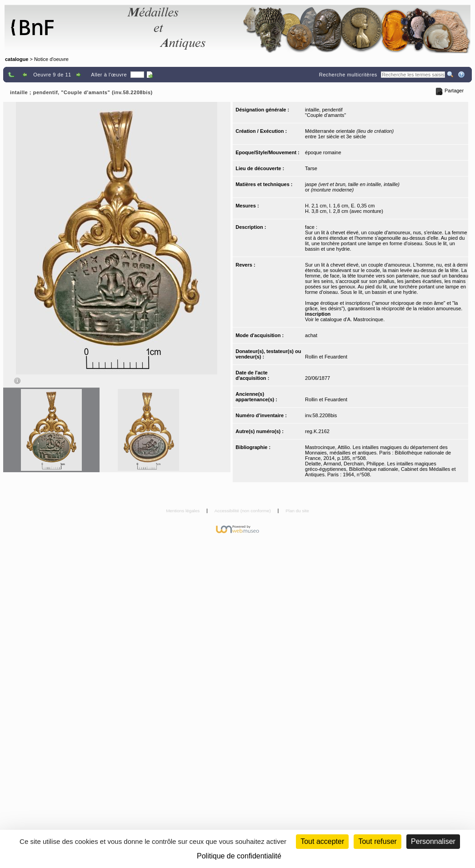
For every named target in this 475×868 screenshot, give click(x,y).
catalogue (17, 59)
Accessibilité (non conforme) (243, 511)
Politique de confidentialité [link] (239, 856)
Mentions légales (183, 511)
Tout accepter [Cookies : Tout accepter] (322, 841)
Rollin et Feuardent (326, 357)
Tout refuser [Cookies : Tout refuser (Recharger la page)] (377, 841)
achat (311, 335)
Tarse (311, 168)
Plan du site (297, 511)
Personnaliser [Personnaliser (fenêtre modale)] (433, 841)
